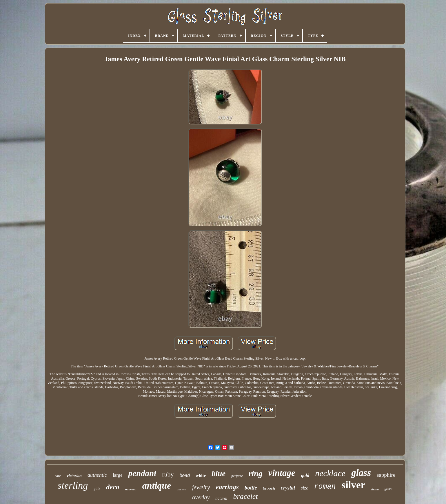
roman (325, 487)
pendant (142, 473)
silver (354, 485)
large (118, 475)
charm (375, 489)
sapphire (386, 475)
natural (221, 498)
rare (58, 476)
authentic (97, 475)
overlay (201, 497)
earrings (227, 487)
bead (185, 475)
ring (256, 473)
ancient (181, 489)
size (305, 488)
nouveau (131, 489)
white (201, 476)
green (388, 489)
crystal (288, 488)
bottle (251, 488)
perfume (237, 476)
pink (97, 488)
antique (157, 485)
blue (219, 474)
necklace (330, 473)
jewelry (201, 487)
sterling (73, 485)
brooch (269, 488)
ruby (168, 474)
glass (361, 473)
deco (113, 487)
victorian (74, 476)
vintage (282, 473)
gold (305, 475)
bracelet (246, 496)
